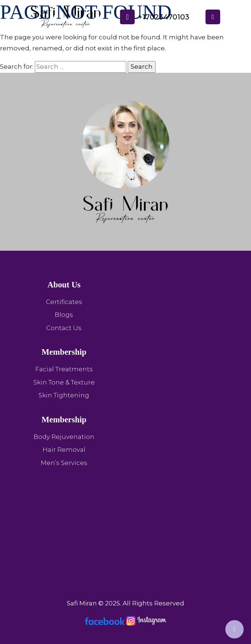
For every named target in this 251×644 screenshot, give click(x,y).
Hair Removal (64, 450)
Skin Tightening (64, 395)
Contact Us (64, 328)
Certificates (64, 302)
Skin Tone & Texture (64, 382)
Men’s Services (64, 463)
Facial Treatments (64, 369)
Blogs (64, 315)
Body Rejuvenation (64, 437)
